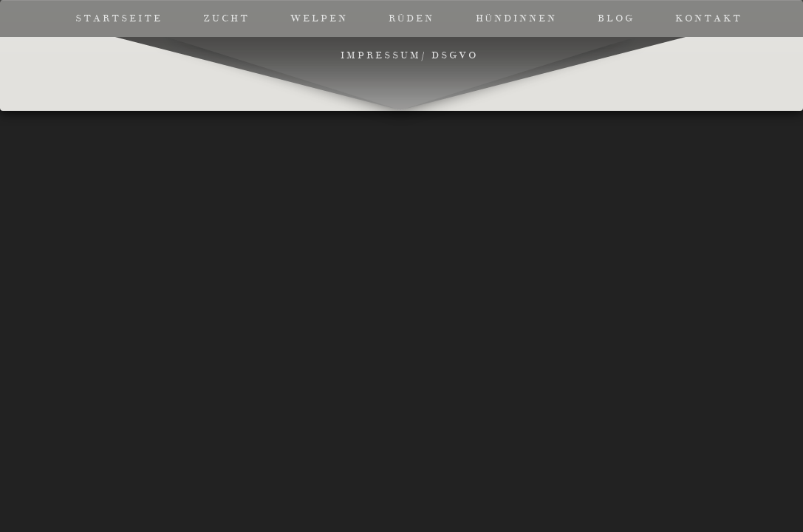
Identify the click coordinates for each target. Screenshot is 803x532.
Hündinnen (516, 18)
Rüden (411, 18)
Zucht (226, 18)
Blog (616, 18)
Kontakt (709, 18)
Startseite (119, 18)
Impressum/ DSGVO (409, 55)
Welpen (319, 18)
